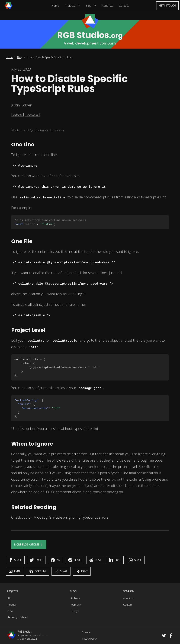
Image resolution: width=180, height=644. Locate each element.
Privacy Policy (89, 639)
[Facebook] (171, 636)
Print (82, 571)
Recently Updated (18, 617)
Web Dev (76, 605)
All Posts (75, 598)
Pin (55, 560)
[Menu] (8, 6)
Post (95, 560)
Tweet (36, 560)
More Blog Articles (29, 545)
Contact (124, 6)
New (10, 611)
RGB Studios (25, 632)
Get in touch (167, 6)
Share (15, 560)
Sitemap (87, 632)
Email (15, 571)
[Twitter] (164, 636)
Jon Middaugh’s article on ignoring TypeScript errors (68, 517)
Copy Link (38, 571)
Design (74, 611)
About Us (108, 6)
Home (55, 6)
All (9, 598)
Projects (72, 6)
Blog (91, 6)
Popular (12, 605)
